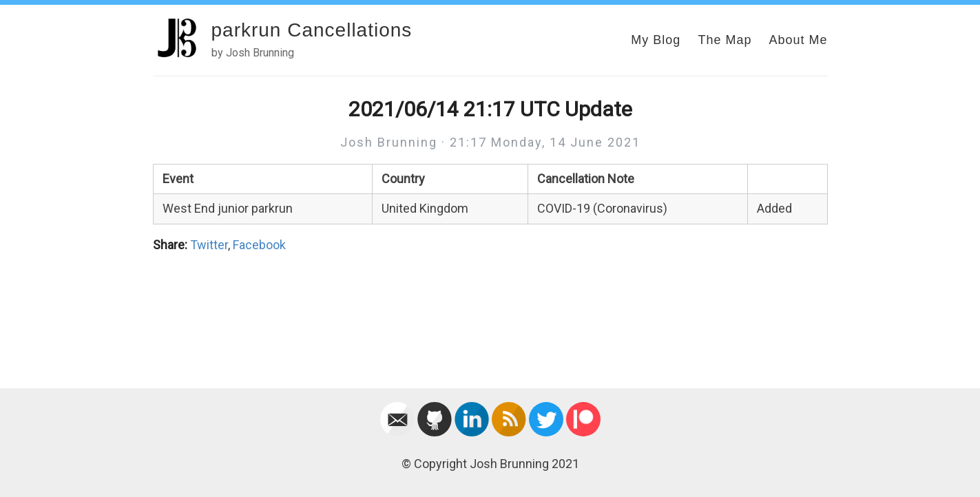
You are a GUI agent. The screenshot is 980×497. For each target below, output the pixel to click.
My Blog (656, 40)
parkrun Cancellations (312, 30)
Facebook (259, 245)
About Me (798, 40)
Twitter (209, 245)
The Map (724, 40)
